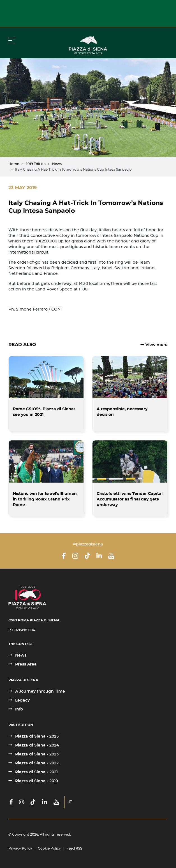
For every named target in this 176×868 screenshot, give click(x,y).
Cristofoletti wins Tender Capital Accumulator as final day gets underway (130, 499)
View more (157, 345)
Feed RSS (74, 848)
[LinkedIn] (99, 556)
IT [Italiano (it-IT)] (70, 802)
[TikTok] (87, 556)
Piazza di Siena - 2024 (37, 745)
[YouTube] (111, 556)
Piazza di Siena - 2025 (36, 736)
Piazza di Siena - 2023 (36, 754)
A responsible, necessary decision (122, 412)
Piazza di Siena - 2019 (36, 781)
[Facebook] (64, 556)
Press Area (25, 664)
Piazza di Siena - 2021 (36, 772)
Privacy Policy (20, 848)
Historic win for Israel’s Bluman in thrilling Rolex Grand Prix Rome (45, 499)
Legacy (22, 700)
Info (18, 709)
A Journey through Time (40, 691)
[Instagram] (75, 556)
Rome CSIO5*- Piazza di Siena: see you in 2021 (44, 412)
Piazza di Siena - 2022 (36, 763)
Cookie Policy (49, 848)
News (20, 655)
